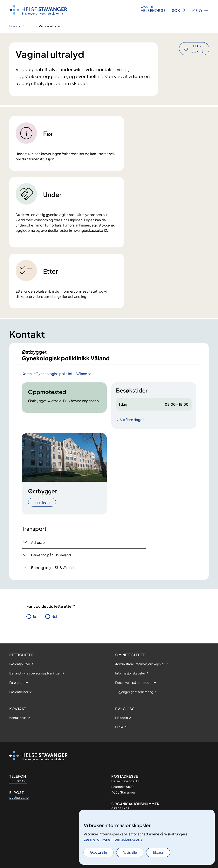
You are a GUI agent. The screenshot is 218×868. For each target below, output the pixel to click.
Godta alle (99, 852)
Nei (54, 619)
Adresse (38, 545)
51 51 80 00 (18, 781)
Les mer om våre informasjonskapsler (114, 839)
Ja (34, 619)
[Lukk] (207, 817)
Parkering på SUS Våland (51, 557)
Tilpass (158, 852)
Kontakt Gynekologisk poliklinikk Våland (54, 376)
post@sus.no (19, 797)
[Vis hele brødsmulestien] (30, 26)
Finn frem (42, 505)
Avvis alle (130, 852)
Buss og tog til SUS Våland (52, 570)
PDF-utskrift (197, 49)
